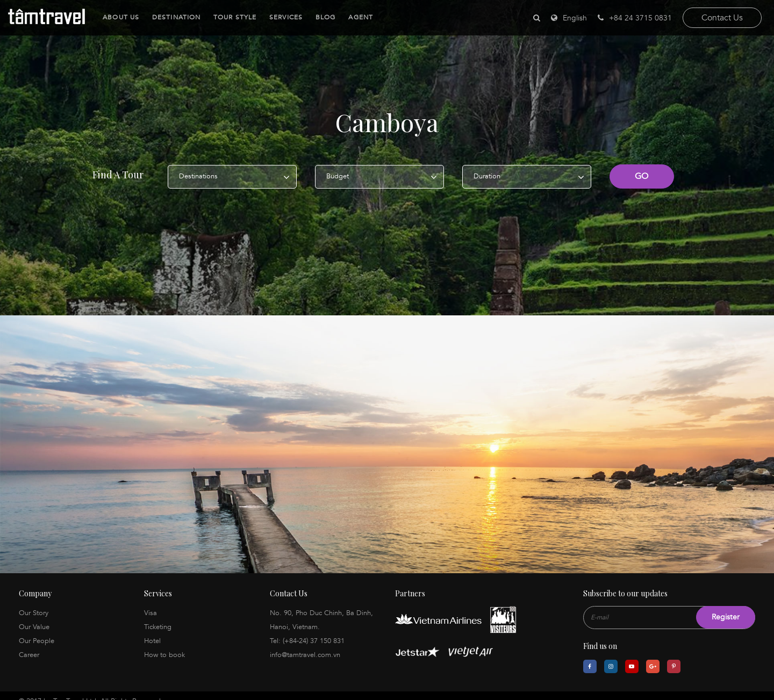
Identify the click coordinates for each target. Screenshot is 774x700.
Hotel (152, 631)
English (575, 18)
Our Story (34, 603)
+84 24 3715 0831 (635, 18)
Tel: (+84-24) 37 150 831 (307, 631)
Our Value (34, 617)
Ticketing (158, 617)
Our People (37, 631)
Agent (359, 17)
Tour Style (233, 17)
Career (29, 645)
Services (284, 17)
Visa (150, 603)
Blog (324, 17)
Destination (175, 17)
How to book (164, 645)
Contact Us (722, 18)
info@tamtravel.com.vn (305, 645)
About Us (119, 17)
